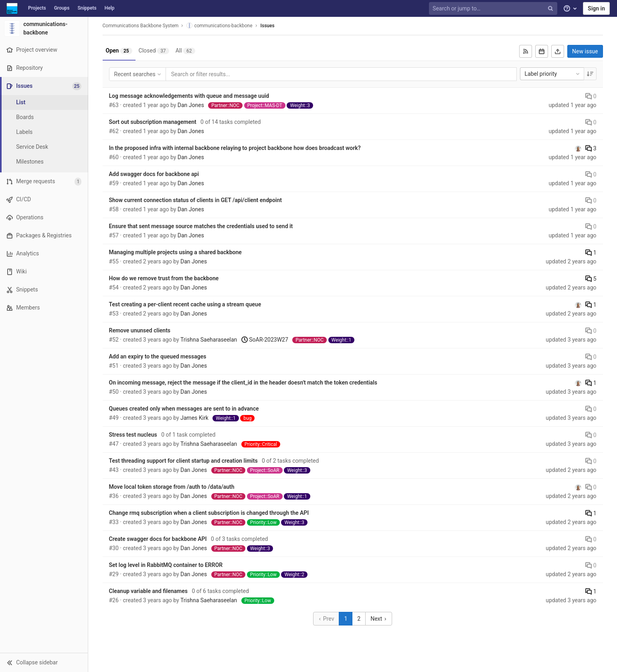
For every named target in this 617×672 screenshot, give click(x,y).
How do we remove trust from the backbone (164, 278)
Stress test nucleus (133, 435)
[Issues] (45, 86)
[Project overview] (44, 50)
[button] (44, 662)
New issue (585, 51)
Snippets (87, 8)
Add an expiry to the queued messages (158, 356)
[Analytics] (44, 254)
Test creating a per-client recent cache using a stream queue (185, 304)
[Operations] (44, 218)
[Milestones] (44, 162)
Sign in (596, 8)
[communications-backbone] (44, 28)
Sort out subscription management (153, 122)
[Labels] (44, 132)
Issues (268, 26)
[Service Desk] (44, 147)
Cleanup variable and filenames (148, 591)
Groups (62, 8)
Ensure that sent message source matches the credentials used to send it (201, 226)
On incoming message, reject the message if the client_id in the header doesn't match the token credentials (243, 383)
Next (378, 619)
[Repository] (44, 68)
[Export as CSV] (558, 51)
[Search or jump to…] (494, 9)
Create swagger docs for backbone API (158, 539)
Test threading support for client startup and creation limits (183, 461)
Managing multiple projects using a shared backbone (175, 252)
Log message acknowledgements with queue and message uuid (189, 96)
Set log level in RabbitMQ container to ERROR (166, 565)
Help (110, 8)
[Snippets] (44, 290)
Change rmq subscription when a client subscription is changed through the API (209, 513)
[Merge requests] (44, 181)
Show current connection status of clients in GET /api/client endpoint (196, 200)
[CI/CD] (44, 199)
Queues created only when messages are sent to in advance (184, 409)
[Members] (44, 308)
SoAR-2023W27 (265, 340)
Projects (37, 8)
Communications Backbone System (141, 26)
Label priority (553, 74)
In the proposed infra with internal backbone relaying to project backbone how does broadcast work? (235, 148)
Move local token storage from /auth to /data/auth (172, 487)
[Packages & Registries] (44, 236)
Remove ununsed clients (140, 330)
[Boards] (44, 117)
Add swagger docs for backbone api (154, 174)
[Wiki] (44, 272)
